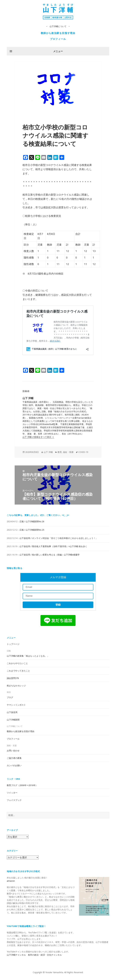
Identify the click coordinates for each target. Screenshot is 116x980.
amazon (11, 881)
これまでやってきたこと (18, 671)
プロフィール (58, 39)
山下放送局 (12, 712)
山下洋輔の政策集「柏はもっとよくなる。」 (28, 656)
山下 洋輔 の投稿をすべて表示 (37, 437)
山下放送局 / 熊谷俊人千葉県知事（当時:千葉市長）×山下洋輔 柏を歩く (53, 546)
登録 (58, 605)
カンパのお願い (14, 765)
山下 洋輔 (48, 452)
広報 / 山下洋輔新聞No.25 (32, 530)
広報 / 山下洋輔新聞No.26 (32, 521)
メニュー (58, 51)
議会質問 (13, 678)
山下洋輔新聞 (13, 720)
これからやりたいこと (17, 663)
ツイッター (12, 793)
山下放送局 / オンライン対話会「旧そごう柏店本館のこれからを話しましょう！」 (59, 538)
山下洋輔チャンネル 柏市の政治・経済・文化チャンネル (34, 955)
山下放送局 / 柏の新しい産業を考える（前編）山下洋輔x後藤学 (50, 555)
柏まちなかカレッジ (16, 686)
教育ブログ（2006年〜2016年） (22, 785)
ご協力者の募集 (14, 758)
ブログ (10, 697)
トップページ (13, 644)
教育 (60, 452)
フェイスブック (14, 800)
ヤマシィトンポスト (16, 705)
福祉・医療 (68, 452)
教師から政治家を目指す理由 (58, 33)
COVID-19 (83, 452)
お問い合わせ (13, 751)
